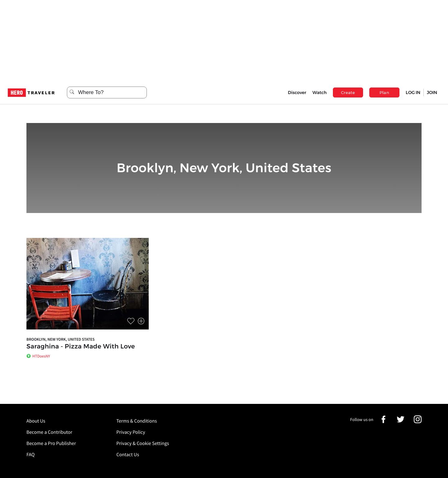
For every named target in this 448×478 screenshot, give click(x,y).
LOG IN (413, 92)
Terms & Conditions (137, 421)
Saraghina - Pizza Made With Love (81, 347)
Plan (385, 92)
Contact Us (128, 455)
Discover (297, 92)
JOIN (432, 92)
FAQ (30, 455)
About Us (36, 421)
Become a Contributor (49, 432)
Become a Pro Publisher (51, 443)
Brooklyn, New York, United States (61, 339)
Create (348, 92)
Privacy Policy (131, 432)
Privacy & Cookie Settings (143, 443)
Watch (320, 92)
